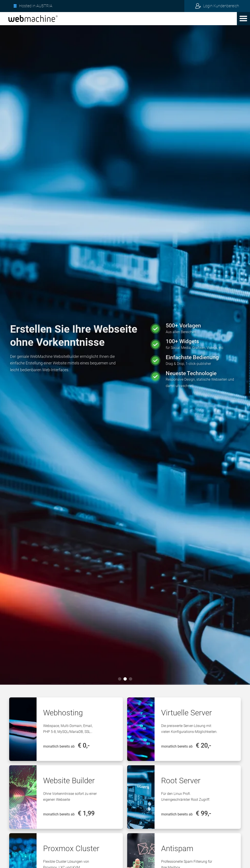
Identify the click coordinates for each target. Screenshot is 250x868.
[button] (243, 19)
